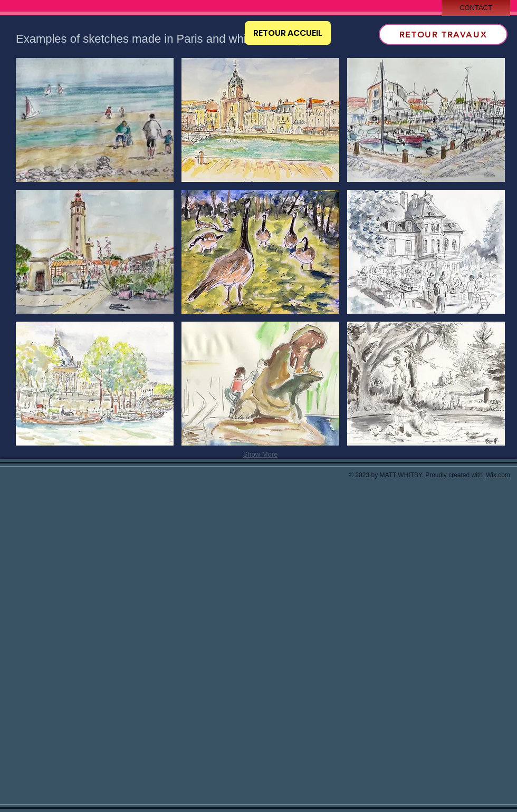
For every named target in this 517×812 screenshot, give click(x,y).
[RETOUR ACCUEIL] (288, 33)
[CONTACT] (476, 8)
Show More (261, 454)
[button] (95, 120)
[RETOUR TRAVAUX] (443, 34)
